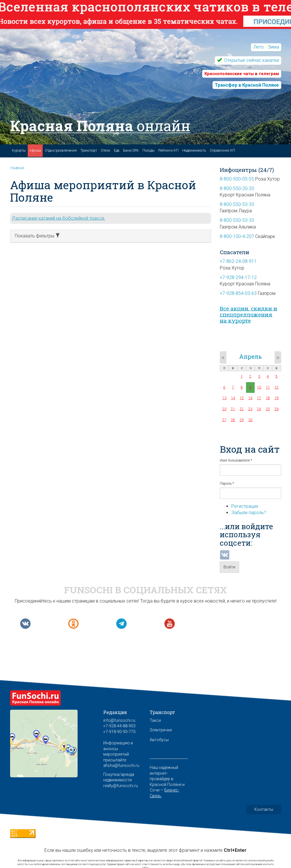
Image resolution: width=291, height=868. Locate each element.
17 (259, 398)
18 (268, 398)
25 (268, 409)
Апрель (250, 356)
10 (259, 387)
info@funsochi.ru (119, 720)
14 (233, 398)
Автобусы (159, 740)
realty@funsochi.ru (121, 786)
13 (224, 398)
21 (233, 409)
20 (224, 409)
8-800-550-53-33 (237, 204)
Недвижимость (194, 150)
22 (242, 409)
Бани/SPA (131, 150)
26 (277, 409)
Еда (117, 150)
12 (277, 387)
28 (233, 420)
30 (250, 420)
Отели (105, 150)
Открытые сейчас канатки (251, 60)
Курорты (19, 150)
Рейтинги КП (168, 150)
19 (277, 398)
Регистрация (245, 506)
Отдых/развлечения (61, 150)
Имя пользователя (236, 460)
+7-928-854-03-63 (238, 293)
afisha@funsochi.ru (121, 765)
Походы (149, 150)
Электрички (161, 730)
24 (259, 409)
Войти (229, 567)
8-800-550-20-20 (237, 188)
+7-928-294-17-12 (238, 277)
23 (250, 409)
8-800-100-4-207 (237, 236)
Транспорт (89, 150)
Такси (155, 720)
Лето (259, 47)
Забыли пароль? (249, 513)
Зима (273, 47)
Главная (17, 168)
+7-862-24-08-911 (238, 261)
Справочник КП (222, 150)
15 (242, 398)
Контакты (264, 809)
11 (268, 387)
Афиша (35, 150)
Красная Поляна (100, 126)
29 (242, 420)
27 (224, 420)
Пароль (227, 484)
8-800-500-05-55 (237, 179)
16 (250, 398)
